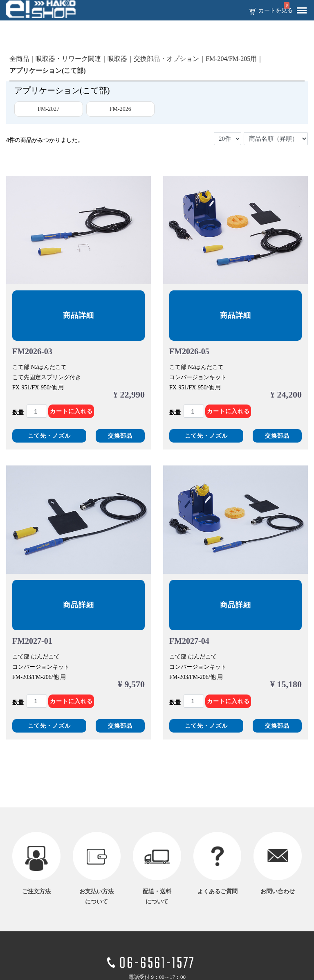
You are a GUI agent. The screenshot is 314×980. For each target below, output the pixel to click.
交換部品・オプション (166, 59)
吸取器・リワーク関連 (68, 59)
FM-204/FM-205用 (231, 59)
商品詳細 (78, 315)
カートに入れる (71, 411)
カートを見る (276, 11)
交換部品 (120, 436)
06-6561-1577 (157, 964)
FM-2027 (48, 109)
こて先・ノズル (49, 436)
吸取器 (117, 59)
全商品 (19, 59)
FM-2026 (120, 109)
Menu (300, 7)
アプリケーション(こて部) (48, 71)
